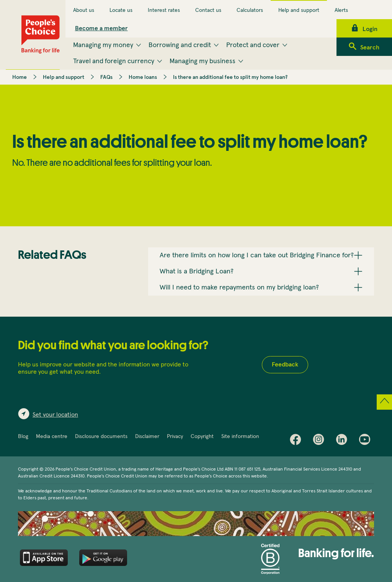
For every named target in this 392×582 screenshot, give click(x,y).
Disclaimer (147, 436)
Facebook (297, 441)
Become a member (101, 28)
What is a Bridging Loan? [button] (197, 271)
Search (370, 47)
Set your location (55, 415)
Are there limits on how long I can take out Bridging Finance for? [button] (257, 255)
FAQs (106, 77)
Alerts (341, 10)
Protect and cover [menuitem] (253, 45)
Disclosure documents (101, 436)
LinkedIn (343, 441)
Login (370, 29)
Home (20, 77)
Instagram (320, 441)
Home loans (143, 77)
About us (84, 10)
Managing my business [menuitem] (203, 61)
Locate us (121, 10)
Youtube (366, 441)
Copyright (202, 436)
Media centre (52, 436)
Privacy (175, 436)
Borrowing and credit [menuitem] (180, 45)
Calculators (250, 10)
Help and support (299, 10)
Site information (240, 436)
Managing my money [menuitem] (103, 45)
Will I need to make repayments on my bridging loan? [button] (239, 288)
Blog (23, 436)
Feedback (285, 365)
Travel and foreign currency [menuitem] (114, 61)
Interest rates (164, 10)
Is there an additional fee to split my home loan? (230, 77)
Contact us (208, 10)
